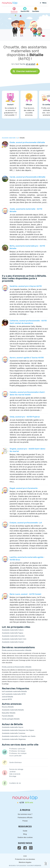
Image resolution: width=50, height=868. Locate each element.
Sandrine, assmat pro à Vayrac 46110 (26, 286)
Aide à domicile (15, 774)
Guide (25, 831)
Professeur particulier (17, 749)
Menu (43, 3)
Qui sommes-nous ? (25, 814)
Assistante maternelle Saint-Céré (14, 639)
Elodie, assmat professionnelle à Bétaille (27, 142)
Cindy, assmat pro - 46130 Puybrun (25, 417)
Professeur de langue (17, 751)
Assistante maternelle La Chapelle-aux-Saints (19, 736)
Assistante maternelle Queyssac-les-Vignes (18, 730)
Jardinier (13, 772)
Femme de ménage (16, 769)
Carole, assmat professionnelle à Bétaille (27, 177)
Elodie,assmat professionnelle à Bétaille (17, 650)
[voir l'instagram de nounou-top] (31, 848)
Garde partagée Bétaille (11, 719)
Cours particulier (15, 756)
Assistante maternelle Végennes (14, 739)
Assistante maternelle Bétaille (13, 710)
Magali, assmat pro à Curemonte (24, 488)
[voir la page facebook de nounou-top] (25, 848)
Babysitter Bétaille (9, 713)
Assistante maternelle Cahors (13, 630)
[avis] (25, 803)
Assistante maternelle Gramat (13, 642)
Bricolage (13, 776)
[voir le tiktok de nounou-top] (19, 848)
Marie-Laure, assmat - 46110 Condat (25, 594)
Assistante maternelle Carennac (14, 733)
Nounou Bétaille (8, 707)
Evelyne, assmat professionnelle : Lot (26, 523)
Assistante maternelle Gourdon (13, 636)
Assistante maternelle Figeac (13, 633)
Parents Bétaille (8, 716)
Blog (25, 834)
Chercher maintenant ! (25, 71)
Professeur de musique (18, 753)
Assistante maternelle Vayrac (13, 727)
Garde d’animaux (15, 762)
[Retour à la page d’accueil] (10, 3)
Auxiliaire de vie (15, 783)
